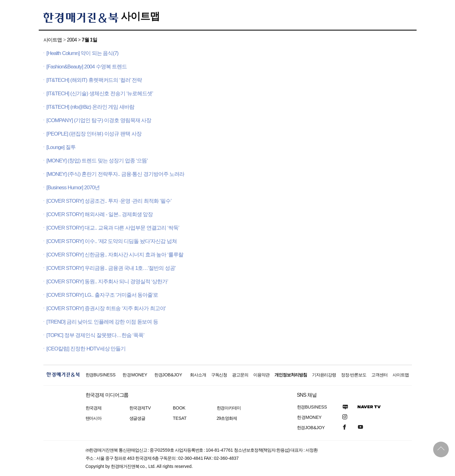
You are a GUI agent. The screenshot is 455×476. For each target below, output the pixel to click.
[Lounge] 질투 (61, 147)
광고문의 (240, 375)
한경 (101, 375)
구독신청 (219, 375)
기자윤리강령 (324, 375)
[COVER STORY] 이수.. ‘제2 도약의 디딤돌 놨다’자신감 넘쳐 (112, 241)
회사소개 (198, 375)
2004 (72, 40)
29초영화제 (227, 418)
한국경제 (94, 408)
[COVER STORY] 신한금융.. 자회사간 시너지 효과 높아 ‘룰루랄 (115, 255)
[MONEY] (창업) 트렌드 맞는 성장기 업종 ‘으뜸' (97, 161)
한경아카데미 (229, 408)
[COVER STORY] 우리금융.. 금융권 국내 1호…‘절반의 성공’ (111, 268)
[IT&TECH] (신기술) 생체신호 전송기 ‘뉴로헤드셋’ (100, 94)
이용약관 (261, 375)
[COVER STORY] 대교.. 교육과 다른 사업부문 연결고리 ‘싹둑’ (113, 228)
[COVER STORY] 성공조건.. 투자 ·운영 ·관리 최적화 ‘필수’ (109, 201)
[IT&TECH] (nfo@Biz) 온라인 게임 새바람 (90, 107)
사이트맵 (140, 16)
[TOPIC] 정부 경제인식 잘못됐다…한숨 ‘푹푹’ (95, 335)
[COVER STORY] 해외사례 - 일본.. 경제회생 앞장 (100, 214)
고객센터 (379, 375)
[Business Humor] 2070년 (73, 188)
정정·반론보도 (354, 375)
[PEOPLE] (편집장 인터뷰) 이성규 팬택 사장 (94, 134)
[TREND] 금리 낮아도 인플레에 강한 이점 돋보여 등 (102, 322)
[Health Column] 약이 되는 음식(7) (83, 53)
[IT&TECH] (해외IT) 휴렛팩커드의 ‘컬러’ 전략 (94, 80)
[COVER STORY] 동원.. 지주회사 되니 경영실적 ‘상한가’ (107, 282)
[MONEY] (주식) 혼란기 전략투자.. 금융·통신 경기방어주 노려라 (116, 174)
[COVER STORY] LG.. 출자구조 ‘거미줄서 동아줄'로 (102, 295)
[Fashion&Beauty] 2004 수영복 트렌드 (87, 67)
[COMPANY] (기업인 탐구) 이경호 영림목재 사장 (99, 120)
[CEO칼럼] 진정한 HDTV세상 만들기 (86, 349)
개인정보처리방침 (291, 375)
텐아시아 (94, 418)
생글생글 (137, 418)
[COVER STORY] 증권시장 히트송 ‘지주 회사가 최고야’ (106, 308)
